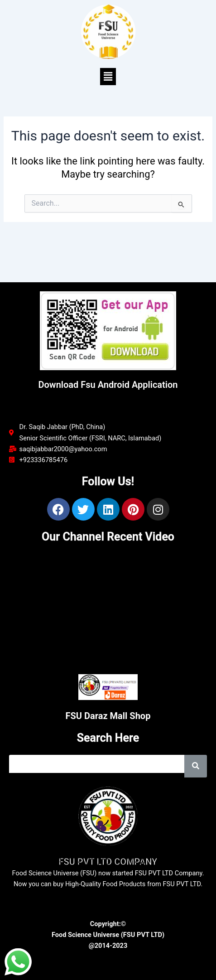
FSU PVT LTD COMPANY (108, 862)
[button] (108, 77)
